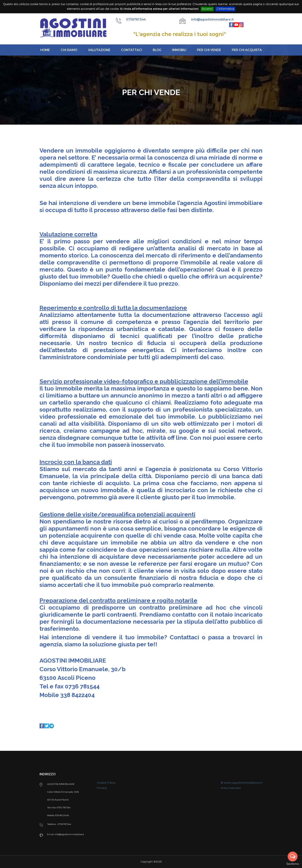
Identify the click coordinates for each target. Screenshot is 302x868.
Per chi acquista (247, 50)
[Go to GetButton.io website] (293, 864)
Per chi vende (209, 50)
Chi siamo (69, 50)
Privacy (102, 788)
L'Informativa (225, 9)
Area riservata (231, 788)
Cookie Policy (106, 783)
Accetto (207, 9)
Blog (157, 50)
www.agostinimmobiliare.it (243, 783)
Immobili (179, 50)
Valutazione (99, 50)
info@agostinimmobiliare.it (212, 19)
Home (45, 50)
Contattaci (132, 50)
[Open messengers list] (293, 856)
